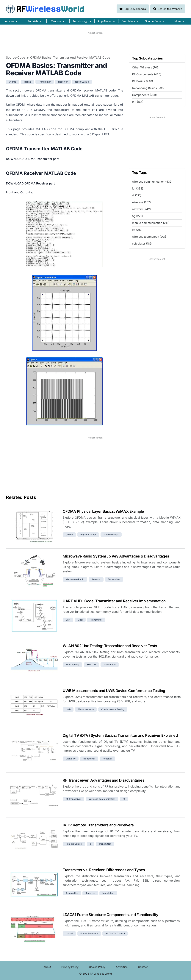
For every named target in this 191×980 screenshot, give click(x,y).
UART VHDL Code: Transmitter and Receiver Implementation (114, 601)
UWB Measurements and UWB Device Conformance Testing (114, 691)
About (47, 967)
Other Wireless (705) (146, 67)
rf (124, 799)
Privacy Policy (70, 967)
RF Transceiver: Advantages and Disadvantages (103, 780)
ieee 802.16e (82, 82)
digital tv (71, 759)
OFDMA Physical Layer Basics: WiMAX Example (103, 511)
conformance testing (113, 709)
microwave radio (75, 579)
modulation (108, 893)
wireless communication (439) (152, 182)
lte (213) (137, 230)
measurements (86, 709)
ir (90, 844)
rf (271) (137, 195)
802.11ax (91, 665)
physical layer (88, 535)
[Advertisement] (95, 43)
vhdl (80, 620)
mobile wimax (111, 535)
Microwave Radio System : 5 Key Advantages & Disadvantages (116, 556)
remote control (74, 844)
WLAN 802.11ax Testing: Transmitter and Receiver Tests (110, 646)
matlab (27, 82)
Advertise (122, 967)
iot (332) (138, 188)
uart (68, 620)
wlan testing (72, 665)
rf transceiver (73, 799)
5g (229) (138, 216)
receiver (63, 82)
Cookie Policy (97, 967)
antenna (96, 579)
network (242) (141, 209)
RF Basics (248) (143, 81)
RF (45, 9)
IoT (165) (138, 102)
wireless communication (102, 799)
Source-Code (15, 57)
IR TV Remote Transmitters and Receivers (98, 825)
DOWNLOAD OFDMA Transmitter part (32, 159)
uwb (68, 709)
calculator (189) (142, 244)
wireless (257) (141, 202)
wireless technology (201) (149, 237)
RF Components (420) (147, 74)
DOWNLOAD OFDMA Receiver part (30, 183)
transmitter (45, 82)
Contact (143, 967)
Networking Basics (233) (148, 88)
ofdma (13, 82)
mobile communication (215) (151, 223)
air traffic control (115, 933)
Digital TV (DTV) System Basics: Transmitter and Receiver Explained (120, 735)
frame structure (89, 933)
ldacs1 (69, 933)
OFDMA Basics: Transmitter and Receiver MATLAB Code (70, 57)
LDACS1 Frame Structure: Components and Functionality (110, 915)
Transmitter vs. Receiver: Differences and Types (104, 870)
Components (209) (144, 95)
